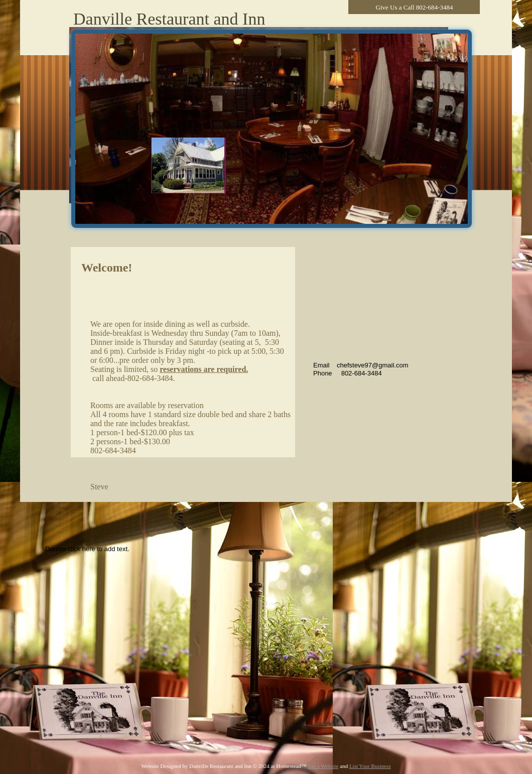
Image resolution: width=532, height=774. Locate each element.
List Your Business (370, 766)
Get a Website (323, 766)
